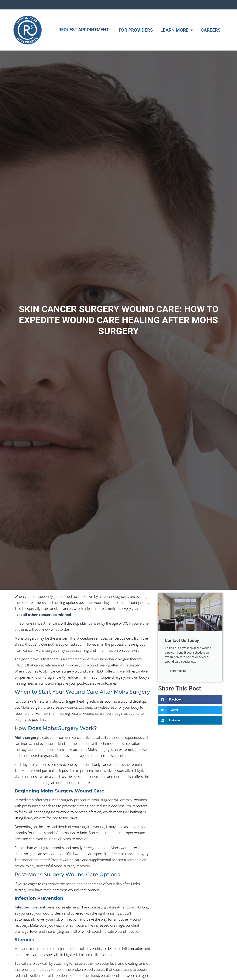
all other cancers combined (47, 615)
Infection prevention (33, 907)
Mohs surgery (27, 737)
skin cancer (90, 623)
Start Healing (178, 671)
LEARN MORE (177, 30)
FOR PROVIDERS (136, 30)
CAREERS (211, 30)
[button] (190, 700)
